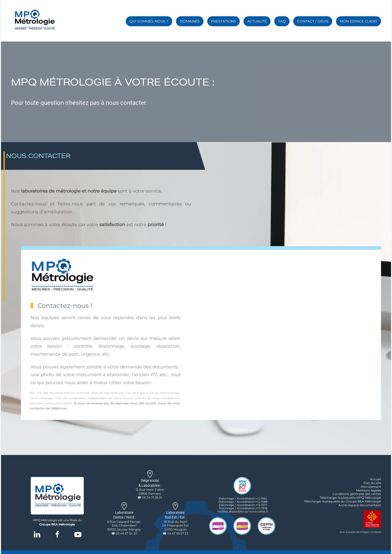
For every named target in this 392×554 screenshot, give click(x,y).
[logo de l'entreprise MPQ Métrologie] (57, 495)
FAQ (282, 21)
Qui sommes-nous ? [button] (149, 21)
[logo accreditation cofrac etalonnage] (242, 485)
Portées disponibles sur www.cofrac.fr (243, 511)
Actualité (257, 21)
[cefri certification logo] (266, 525)
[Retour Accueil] (34, 20)
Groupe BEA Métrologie (57, 524)
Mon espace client (358, 21)
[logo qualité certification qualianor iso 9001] (218, 525)
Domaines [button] (190, 21)
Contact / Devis (313, 21)
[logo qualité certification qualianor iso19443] (242, 525)
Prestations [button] (223, 21)
